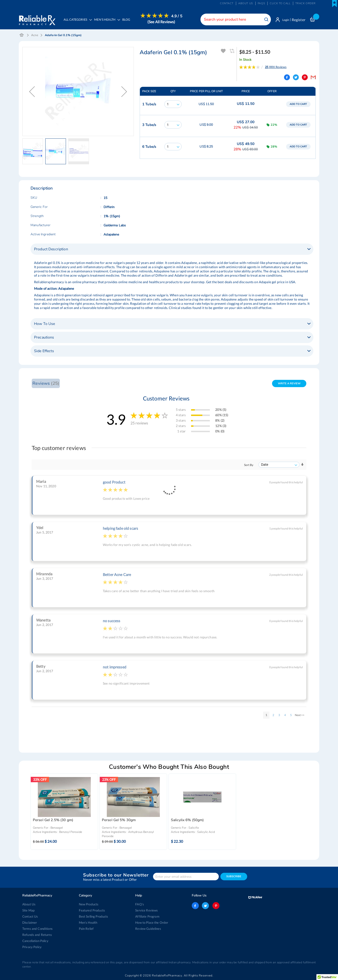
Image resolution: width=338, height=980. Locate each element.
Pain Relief (86, 929)
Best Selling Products (93, 916)
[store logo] (37, 19)
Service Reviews (146, 910)
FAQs (261, 3)
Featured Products (92, 910)
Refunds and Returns (37, 935)
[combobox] (234, 19)
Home (22, 36)
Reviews (46, 384)
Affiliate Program (147, 916)
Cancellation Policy (35, 941)
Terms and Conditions (37, 929)
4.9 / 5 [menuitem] (178, 16)
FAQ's (140, 904)
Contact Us (30, 916)
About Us (29, 904)
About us (246, 3)
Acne (35, 36)
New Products (89, 904)
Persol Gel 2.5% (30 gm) (53, 821)
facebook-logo (195, 906)
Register (299, 20)
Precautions (44, 338)
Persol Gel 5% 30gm (119, 821)
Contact (227, 3)
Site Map (28, 910)
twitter (205, 906)
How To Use (44, 324)
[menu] (122, 22)
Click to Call (280, 3)
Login (285, 20)
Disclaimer (30, 923)
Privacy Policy (32, 947)
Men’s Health (88, 923)
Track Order (305, 3)
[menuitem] (107, 23)
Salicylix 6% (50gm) (187, 821)
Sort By (249, 465)
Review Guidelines (148, 929)
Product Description (51, 250)
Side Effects (44, 351)
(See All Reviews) (162, 22)
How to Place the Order (152, 923)
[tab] (172, 250)
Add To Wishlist (223, 51)
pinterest (215, 906)
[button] (32, 92)
